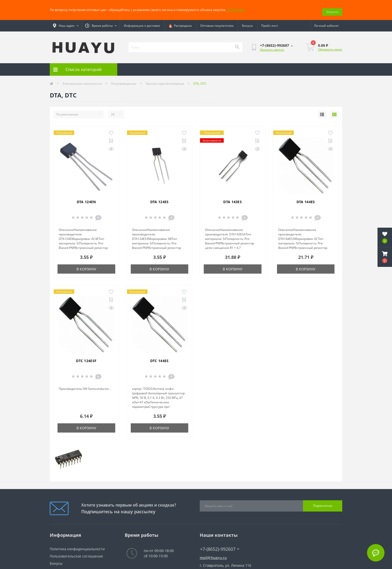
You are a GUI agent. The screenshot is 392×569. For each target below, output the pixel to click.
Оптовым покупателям (217, 22)
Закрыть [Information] (332, 8)
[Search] (237, 43)
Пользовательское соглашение (76, 552)
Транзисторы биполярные (165, 80)
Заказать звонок (272, 46)
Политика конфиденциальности (77, 545)
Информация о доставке (142, 22)
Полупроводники (124, 80)
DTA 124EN (86, 198)
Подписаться (323, 502)
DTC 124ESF (86, 357)
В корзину (86, 265)
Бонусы (247, 22)
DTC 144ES (159, 357)
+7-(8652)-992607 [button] (220, 545)
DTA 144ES (306, 198)
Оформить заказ (330, 45)
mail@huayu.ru (213, 554)
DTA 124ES (159, 198)
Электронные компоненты (82, 80)
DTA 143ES (232, 198)
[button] (385, 257)
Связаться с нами (65, 567)
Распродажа (180, 22)
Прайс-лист (270, 22)
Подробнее (236, 8)
